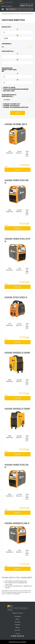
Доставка (18, 622)
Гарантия (17, 625)
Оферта (17, 627)
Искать (17, 113)
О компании (18, 616)
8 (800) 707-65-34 (26, 6)
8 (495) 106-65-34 (17, 636)
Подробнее (18, 170)
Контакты (18, 630)
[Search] (19, 9)
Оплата (17, 619)
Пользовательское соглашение (17, 642)
